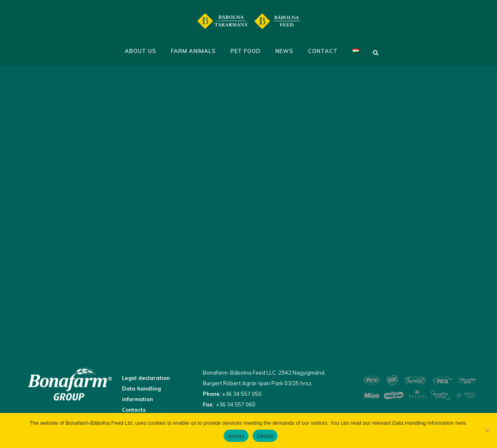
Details (265, 436)
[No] (487, 430)
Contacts (134, 410)
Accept (236, 436)
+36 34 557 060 (235, 404)
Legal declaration (146, 378)
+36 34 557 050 (241, 394)
